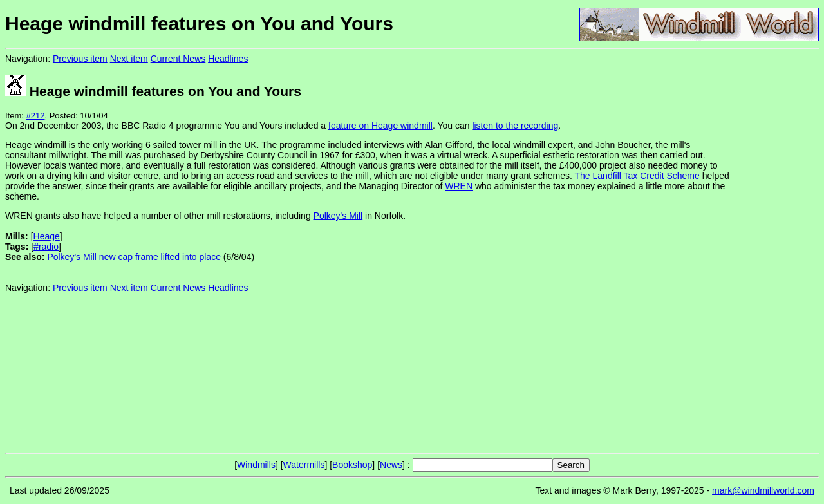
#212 (36, 116)
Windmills (256, 465)
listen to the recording (515, 126)
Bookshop (352, 465)
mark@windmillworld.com (763, 490)
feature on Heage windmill (380, 126)
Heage (47, 236)
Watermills (304, 465)
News (391, 465)
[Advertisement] (776, 250)
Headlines (228, 59)
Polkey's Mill (338, 216)
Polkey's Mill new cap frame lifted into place (134, 257)
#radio (46, 247)
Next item (129, 59)
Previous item (80, 59)
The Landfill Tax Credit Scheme (637, 176)
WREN (459, 186)
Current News (178, 59)
